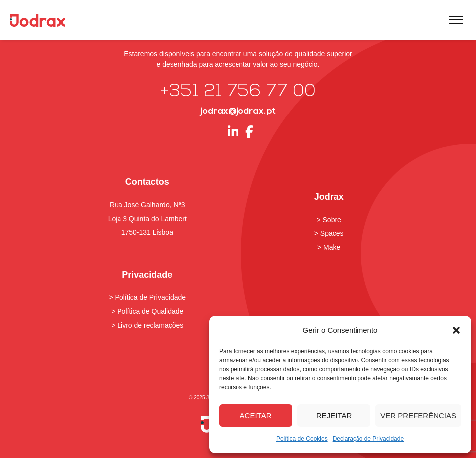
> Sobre (328, 220)
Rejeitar (334, 415)
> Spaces (329, 233)
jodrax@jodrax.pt (238, 111)
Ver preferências (418, 415)
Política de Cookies (302, 439)
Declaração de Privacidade (368, 439)
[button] (456, 330)
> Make (329, 247)
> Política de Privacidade (147, 297)
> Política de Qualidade (147, 311)
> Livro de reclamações (147, 325)
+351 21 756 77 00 (238, 92)
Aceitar (256, 415)
